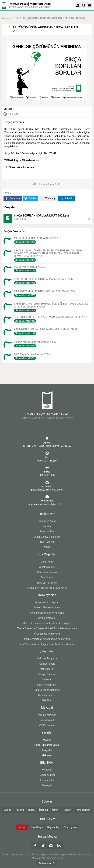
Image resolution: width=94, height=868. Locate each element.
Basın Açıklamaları (47, 685)
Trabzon (67, 810)
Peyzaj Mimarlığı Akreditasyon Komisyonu (47, 639)
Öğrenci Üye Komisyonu (47, 607)
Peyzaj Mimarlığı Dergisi (47, 745)
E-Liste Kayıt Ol (47, 863)
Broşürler (47, 750)
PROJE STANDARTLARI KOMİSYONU (47, 588)
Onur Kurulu (47, 577)
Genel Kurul (47, 562)
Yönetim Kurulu (47, 567)
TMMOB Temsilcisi (47, 583)
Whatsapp (48, 198)
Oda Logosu (70, 827)
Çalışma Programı (47, 658)
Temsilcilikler (47, 532)
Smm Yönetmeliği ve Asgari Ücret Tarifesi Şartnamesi (47, 644)
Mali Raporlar (47, 669)
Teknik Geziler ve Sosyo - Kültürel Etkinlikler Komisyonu (47, 628)
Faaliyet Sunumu (47, 674)
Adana (8, 810)
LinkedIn (66, 198)
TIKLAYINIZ (50, 153)
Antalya (20, 810)
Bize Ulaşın (37, 827)
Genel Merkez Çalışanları (47, 537)
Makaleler (47, 755)
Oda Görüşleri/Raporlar (47, 690)
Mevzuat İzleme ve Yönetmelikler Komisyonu (47, 623)
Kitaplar (47, 740)
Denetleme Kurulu (47, 572)
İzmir (55, 810)
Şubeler (47, 526)
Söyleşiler (47, 785)
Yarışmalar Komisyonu (47, 602)
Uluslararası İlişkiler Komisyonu (47, 613)
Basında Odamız (47, 695)
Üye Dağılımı (47, 542)
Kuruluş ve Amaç (47, 521)
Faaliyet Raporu (47, 664)
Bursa (32, 810)
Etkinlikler (47, 700)
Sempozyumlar (47, 775)
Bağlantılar (53, 827)
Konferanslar (47, 780)
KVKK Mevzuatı (47, 725)
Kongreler (47, 770)
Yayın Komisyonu (47, 618)
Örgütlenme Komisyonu (47, 634)
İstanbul (43, 810)
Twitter (30, 198)
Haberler (47, 679)
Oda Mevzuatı (47, 720)
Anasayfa (7, 18)
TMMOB (47, 547)
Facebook (13, 198)
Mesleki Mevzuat (47, 715)
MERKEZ (9, 109)
